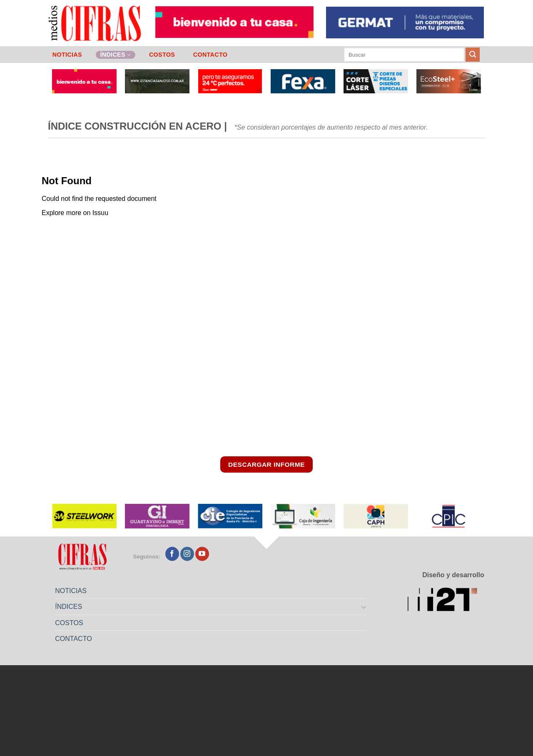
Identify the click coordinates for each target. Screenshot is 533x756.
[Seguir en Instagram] (187, 554)
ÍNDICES (115, 55)
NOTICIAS (67, 55)
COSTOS (162, 55)
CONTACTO (210, 55)
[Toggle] (364, 607)
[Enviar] (473, 55)
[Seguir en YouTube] (202, 554)
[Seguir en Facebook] (172, 554)
